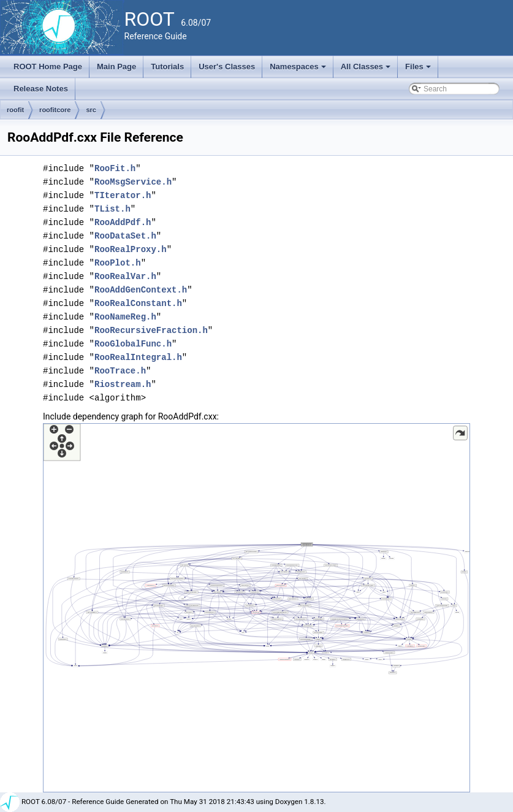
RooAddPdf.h (123, 222)
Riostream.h (123, 384)
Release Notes (41, 89)
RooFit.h (115, 168)
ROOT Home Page (48, 67)
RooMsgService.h (133, 182)
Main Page (116, 67)
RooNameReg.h (125, 317)
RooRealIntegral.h (138, 357)
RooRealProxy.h (131, 249)
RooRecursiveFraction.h (151, 330)
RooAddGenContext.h (141, 290)
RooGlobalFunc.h (133, 344)
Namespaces (299, 70)
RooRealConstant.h (138, 303)
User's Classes (227, 67)
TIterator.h (123, 195)
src (91, 110)
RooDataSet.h (125, 236)
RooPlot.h (118, 263)
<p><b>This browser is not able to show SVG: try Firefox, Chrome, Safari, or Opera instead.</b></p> (256, 608)
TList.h (112, 209)
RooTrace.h (120, 371)
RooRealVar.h (125, 276)
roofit (15, 110)
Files (419, 70)
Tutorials (167, 67)
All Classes (367, 70)
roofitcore (55, 110)
